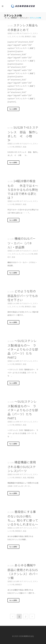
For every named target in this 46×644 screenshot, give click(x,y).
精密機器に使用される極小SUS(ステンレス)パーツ (22, 466)
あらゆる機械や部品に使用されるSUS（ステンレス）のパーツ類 (23, 571)
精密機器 (31, 478)
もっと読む (13, 109)
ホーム (7, 18)
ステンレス (24, 18)
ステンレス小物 (18, 36)
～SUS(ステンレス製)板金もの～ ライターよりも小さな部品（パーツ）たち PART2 (23, 349)
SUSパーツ (28, 33)
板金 (34, 36)
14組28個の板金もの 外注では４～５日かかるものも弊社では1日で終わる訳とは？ (23, 189)
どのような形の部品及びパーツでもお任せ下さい (23, 295)
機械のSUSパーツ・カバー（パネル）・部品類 (22, 243)
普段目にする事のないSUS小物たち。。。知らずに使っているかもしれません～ (23, 518)
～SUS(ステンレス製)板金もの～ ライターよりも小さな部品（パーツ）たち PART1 (23, 410)
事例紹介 (14, 18)
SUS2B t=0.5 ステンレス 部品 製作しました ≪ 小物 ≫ (23, 134)
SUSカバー (28, 251)
